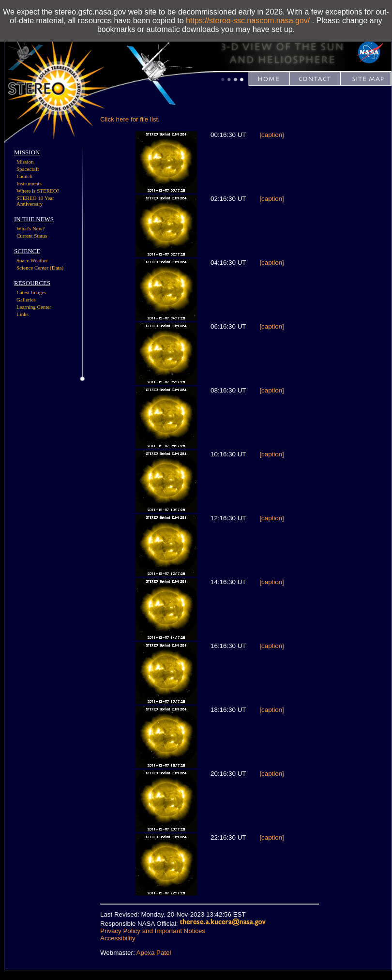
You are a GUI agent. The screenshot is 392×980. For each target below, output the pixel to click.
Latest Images (31, 292)
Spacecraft (28, 169)
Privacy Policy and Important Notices (153, 931)
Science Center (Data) (40, 268)
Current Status (32, 236)
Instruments (29, 183)
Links (23, 314)
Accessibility (118, 938)
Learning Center (34, 307)
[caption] (271, 135)
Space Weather (32, 260)
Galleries (26, 300)
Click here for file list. (130, 119)
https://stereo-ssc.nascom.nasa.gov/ (248, 21)
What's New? (31, 228)
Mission (25, 162)
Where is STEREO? (38, 191)
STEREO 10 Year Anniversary (35, 201)
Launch (24, 176)
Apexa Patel (154, 953)
